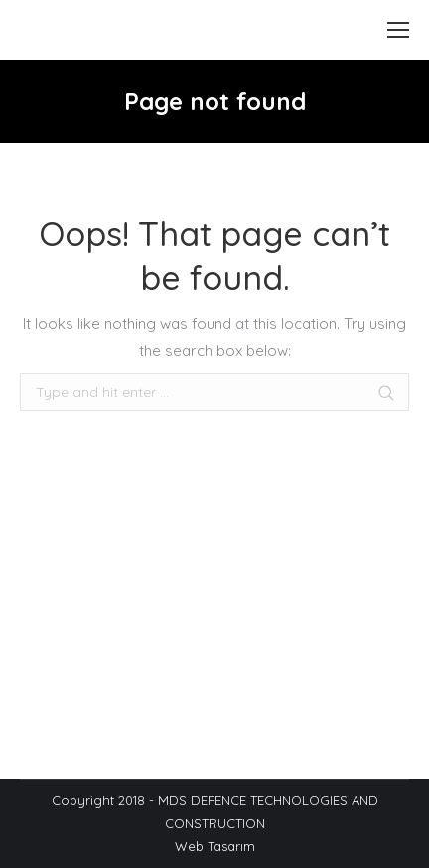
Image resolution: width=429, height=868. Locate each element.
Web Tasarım (215, 846)
